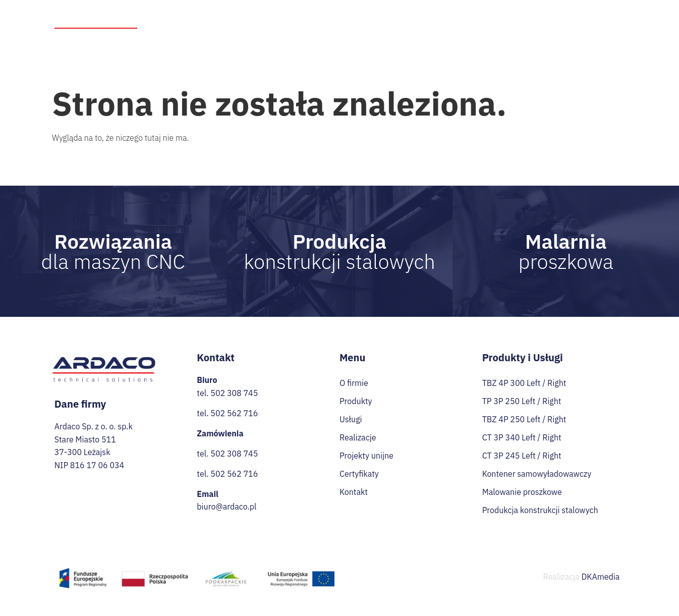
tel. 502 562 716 (227, 413)
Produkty (317, 16)
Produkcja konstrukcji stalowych (540, 510)
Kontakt (611, 34)
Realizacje (414, 16)
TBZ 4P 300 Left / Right (524, 383)
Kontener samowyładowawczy (537, 474)
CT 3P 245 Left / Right (522, 456)
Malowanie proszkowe (522, 492)
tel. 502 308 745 (227, 393)
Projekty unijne (469, 16)
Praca (559, 16)
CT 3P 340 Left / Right (522, 437)
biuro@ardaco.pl (227, 507)
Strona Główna (218, 16)
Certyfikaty (600, 16)
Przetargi (522, 16)
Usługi (367, 16)
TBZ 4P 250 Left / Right (524, 419)
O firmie (269, 16)
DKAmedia (601, 577)
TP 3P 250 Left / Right (522, 401)
